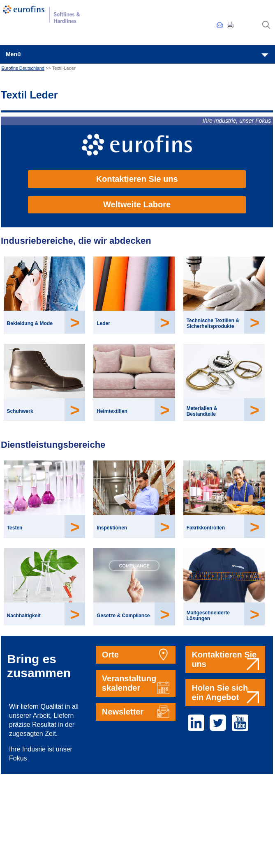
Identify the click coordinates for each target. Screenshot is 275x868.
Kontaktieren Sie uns (137, 179)
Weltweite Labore (137, 204)
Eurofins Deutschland (23, 68)
